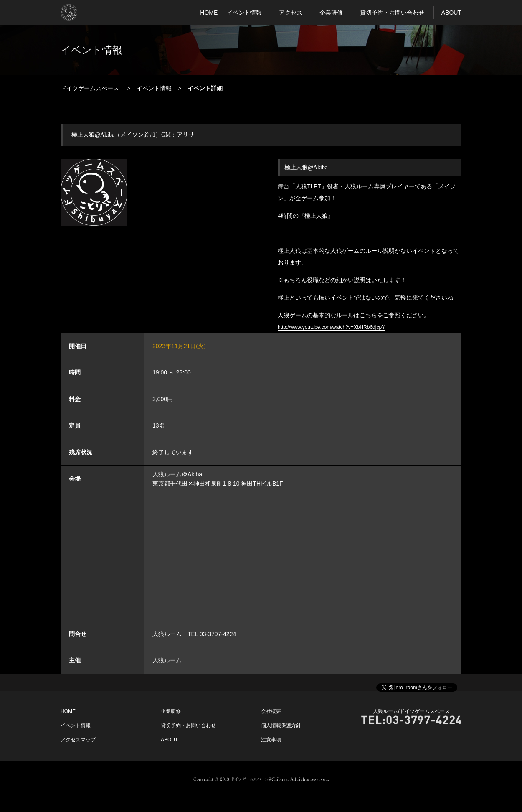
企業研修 (331, 13)
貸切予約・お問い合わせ (392, 13)
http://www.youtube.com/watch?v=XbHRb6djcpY (331, 327)
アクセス (291, 13)
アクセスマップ (78, 740)
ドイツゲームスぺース (90, 88)
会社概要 (271, 711)
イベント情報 (244, 13)
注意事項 (271, 740)
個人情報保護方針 (281, 725)
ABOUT (451, 13)
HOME (209, 13)
